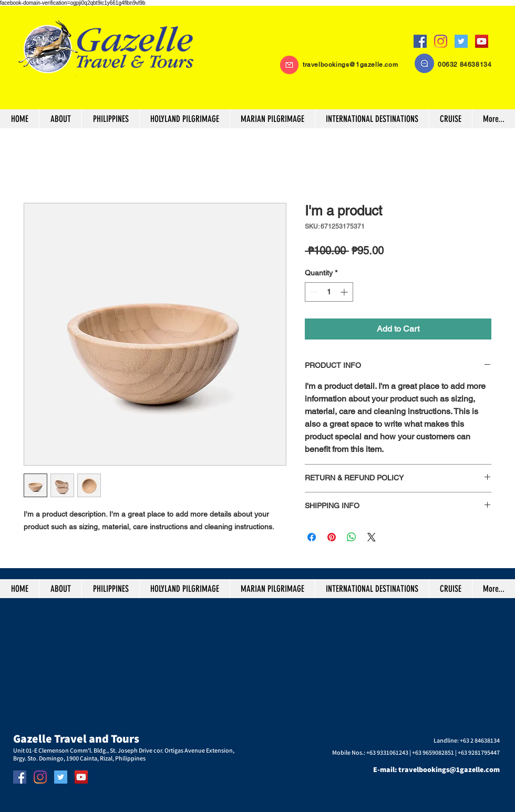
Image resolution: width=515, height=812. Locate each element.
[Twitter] (461, 41)
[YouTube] (482, 41)
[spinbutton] (329, 292)
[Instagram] (441, 41)
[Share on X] (372, 537)
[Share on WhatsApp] (352, 537)
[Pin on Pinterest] (332, 537)
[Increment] (345, 292)
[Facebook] (420, 41)
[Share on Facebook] (312, 537)
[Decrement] (313, 292)
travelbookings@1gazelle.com (350, 65)
